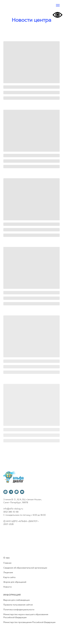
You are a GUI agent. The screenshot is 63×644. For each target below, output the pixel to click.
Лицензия (8, 573)
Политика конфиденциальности (19, 610)
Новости (7, 587)
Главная (7, 563)
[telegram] (11, 492)
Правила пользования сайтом (18, 605)
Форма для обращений (15, 582)
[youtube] (22, 492)
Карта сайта (9, 578)
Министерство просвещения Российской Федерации (29, 622)
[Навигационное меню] (58, 5)
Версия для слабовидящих (17, 600)
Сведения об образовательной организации (25, 568)
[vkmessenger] (5, 492)
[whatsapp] (17, 492)
